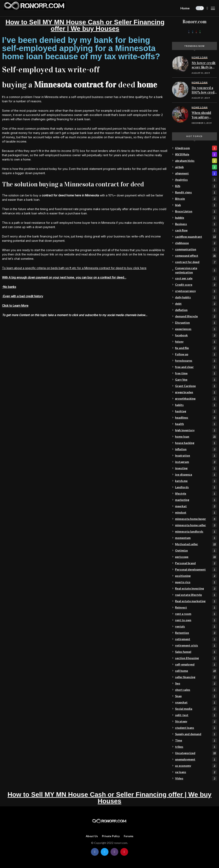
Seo (196, 683)
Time (196, 740)
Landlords (196, 487)
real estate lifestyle (196, 595)
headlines (196, 418)
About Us (92, 836)
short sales (196, 690)
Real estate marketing (196, 601)
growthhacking (196, 399)
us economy (196, 766)
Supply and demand (196, 734)
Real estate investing (196, 588)
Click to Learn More (15, 306)
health (196, 424)
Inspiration (196, 456)
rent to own (196, 620)
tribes (196, 747)
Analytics (196, 180)
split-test (196, 715)
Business (196, 224)
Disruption (196, 323)
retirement (196, 639)
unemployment (196, 759)
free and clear (196, 367)
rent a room (196, 614)
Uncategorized (196, 753)
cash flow (196, 230)
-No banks (9, 287)
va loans (196, 772)
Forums (129, 836)
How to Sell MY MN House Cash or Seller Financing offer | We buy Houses (85, 25)
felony (196, 342)
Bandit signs (196, 192)
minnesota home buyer (196, 519)
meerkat (196, 506)
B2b (196, 186)
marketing (196, 500)
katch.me (196, 481)
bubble (196, 218)
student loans (196, 728)
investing (196, 468)
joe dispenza (196, 475)
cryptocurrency (196, 291)
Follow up (196, 354)
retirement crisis (196, 645)
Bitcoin (196, 199)
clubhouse (196, 243)
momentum (196, 538)
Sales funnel (196, 652)
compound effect (196, 256)
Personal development (196, 569)
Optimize (196, 550)
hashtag (196, 411)
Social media (196, 709)
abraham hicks (196, 161)
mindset (196, 513)
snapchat (196, 702)
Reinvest (196, 607)
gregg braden (196, 392)
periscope (196, 557)
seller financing (196, 677)
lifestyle (196, 494)
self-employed (196, 664)
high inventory (196, 430)
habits (196, 405)
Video (196, 778)
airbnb (196, 167)
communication (196, 249)
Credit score (196, 285)
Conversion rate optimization (196, 270)
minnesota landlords (196, 531)
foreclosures (196, 361)
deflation (196, 310)
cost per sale (196, 278)
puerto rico (196, 582)
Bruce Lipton (196, 211)
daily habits (196, 297)
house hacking (196, 443)
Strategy (196, 721)
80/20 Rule (196, 154)
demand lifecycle (196, 316)
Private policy (111, 836)
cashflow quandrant (196, 237)
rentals (196, 626)
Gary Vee (196, 380)
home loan (196, 437)
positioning (196, 576)
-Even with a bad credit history (23, 296)
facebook (196, 335)
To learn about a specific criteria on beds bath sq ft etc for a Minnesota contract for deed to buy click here (74, 268)
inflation (196, 449)
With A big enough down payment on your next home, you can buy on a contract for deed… (64, 277)
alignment (196, 173)
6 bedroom (196, 148)
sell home (196, 671)
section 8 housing (196, 658)
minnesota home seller (196, 525)
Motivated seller (196, 544)
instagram (196, 462)
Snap (196, 696)
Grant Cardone (196, 386)
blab (196, 205)
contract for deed (196, 262)
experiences (196, 329)
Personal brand (196, 563)
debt (196, 304)
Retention (196, 633)
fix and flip (196, 348)
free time (196, 373)
